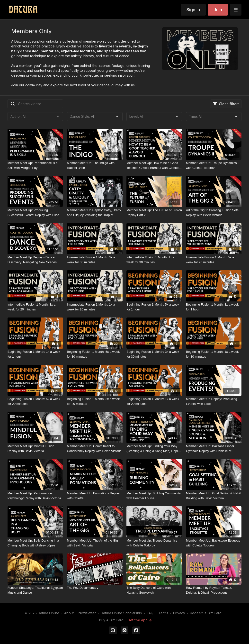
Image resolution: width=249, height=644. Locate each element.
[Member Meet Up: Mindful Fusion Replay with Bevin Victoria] (35, 449)
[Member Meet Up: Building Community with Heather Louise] (154, 496)
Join (218, 10)
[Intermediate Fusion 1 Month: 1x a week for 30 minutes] (154, 260)
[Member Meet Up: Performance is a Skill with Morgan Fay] (35, 165)
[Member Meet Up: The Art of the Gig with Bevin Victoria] (95, 543)
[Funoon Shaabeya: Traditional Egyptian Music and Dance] (35, 590)
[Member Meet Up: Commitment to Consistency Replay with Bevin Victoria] (95, 449)
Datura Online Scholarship (121, 613)
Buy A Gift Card (111, 620)
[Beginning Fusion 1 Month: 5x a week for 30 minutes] (95, 354)
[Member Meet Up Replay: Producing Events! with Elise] (214, 401)
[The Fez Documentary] (95, 588)
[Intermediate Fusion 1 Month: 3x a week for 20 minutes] (35, 307)
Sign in (193, 10)
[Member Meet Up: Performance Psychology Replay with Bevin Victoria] (35, 496)
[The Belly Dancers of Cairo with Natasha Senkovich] (154, 590)
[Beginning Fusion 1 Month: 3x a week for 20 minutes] (95, 401)
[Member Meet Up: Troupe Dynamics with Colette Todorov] (154, 543)
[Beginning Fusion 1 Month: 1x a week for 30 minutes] (214, 354)
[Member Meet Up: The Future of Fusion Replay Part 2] (154, 213)
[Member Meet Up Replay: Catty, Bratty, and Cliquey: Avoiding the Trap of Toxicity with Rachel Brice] (95, 213)
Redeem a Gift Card (206, 613)
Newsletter (87, 613)
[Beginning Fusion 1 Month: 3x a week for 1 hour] (214, 307)
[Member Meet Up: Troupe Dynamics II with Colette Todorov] (214, 165)
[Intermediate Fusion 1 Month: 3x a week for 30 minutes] (95, 260)
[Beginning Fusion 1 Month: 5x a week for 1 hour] (154, 307)
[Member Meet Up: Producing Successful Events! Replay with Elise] (35, 213)
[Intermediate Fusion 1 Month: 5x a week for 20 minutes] (214, 260)
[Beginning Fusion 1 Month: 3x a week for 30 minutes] (154, 354)
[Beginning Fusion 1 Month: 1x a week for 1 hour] (35, 354)
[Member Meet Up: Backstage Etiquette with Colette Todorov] (214, 543)
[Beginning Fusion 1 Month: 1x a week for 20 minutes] (154, 401)
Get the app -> (140, 620)
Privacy (179, 613)
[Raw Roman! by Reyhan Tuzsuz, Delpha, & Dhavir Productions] (214, 590)
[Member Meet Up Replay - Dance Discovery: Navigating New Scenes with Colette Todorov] (35, 260)
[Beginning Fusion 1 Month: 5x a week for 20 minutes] (35, 401)
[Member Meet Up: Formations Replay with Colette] (95, 496)
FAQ (150, 613)
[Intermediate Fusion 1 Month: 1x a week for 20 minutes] (95, 307)
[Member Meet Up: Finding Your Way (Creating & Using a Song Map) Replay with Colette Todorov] (154, 449)
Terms (163, 613)
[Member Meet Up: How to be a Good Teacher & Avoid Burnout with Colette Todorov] (154, 165)
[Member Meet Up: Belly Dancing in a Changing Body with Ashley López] (35, 543)
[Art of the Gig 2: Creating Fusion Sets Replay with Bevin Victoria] (214, 213)
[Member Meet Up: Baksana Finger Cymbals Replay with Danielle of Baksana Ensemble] (214, 449)
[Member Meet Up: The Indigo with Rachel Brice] (95, 165)
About (69, 613)
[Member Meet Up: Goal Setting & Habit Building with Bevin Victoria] (214, 496)
